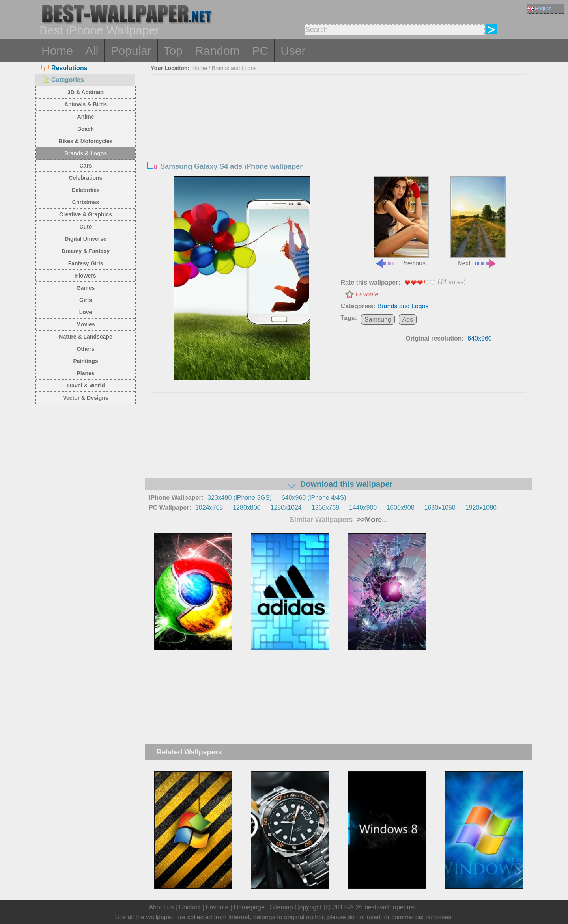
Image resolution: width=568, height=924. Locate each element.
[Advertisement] (339, 134)
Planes (85, 373)
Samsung (378, 319)
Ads (408, 319)
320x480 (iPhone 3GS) (240, 498)
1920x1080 (481, 508)
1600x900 (400, 508)
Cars (85, 166)
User (293, 51)
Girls (86, 300)
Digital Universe (86, 239)
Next (478, 222)
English (540, 8)
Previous (401, 222)
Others (85, 349)
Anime (86, 117)
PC (260, 51)
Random (217, 51)
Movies (85, 324)
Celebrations (86, 178)
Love (86, 312)
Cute (85, 227)
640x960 (479, 338)
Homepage (249, 907)
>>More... (371, 520)
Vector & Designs (85, 398)
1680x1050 (440, 508)
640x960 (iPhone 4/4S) (314, 498)
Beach (86, 129)
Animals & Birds (86, 104)
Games (86, 288)
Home (57, 51)
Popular (131, 51)
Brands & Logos (86, 153)
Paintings (85, 361)
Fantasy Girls (86, 263)
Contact (190, 907)
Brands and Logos (234, 68)
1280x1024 (286, 508)
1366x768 (325, 508)
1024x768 (209, 508)
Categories (63, 80)
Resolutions (64, 68)
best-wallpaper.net (390, 907)
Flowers (86, 276)
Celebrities (86, 190)
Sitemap (281, 907)
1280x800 (247, 508)
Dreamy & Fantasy (86, 251)
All (92, 51)
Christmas (86, 202)
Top (173, 51)
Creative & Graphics (86, 214)
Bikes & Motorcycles (86, 141)
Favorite (367, 294)
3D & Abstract (86, 92)
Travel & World (86, 386)
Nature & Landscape (85, 337)
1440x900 (363, 508)
